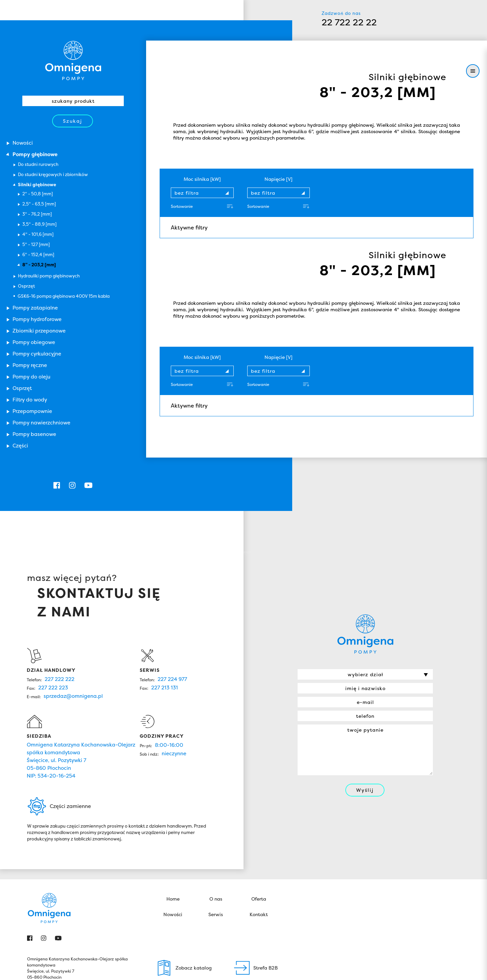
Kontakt (259, 864)
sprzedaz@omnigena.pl (73, 645)
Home (173, 848)
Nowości (173, 864)
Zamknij (423, 969)
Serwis (216, 864)
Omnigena (365, 583)
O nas (216, 848)
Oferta (259, 848)
